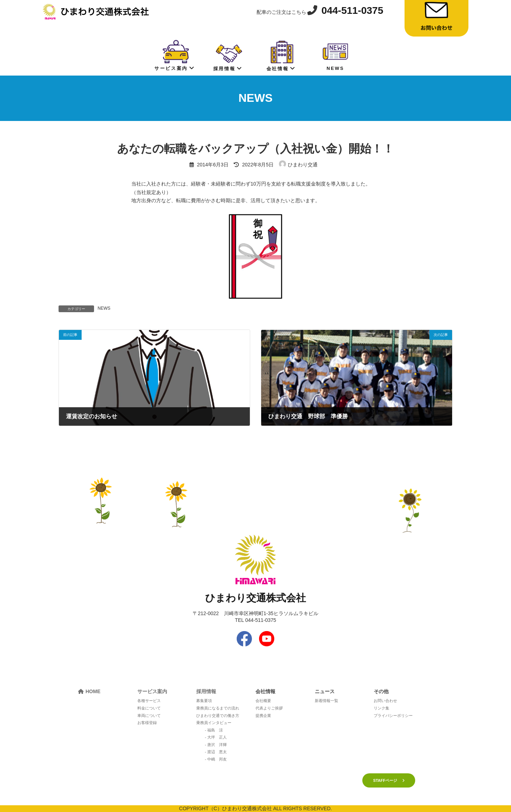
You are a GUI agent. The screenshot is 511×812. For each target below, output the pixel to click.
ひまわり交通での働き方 (218, 716)
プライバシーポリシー (393, 716)
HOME (93, 691)
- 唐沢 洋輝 (216, 745)
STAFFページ (385, 780)
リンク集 (381, 708)
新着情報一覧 (326, 701)
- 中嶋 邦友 (216, 759)
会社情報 (281, 55)
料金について (149, 708)
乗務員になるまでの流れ (218, 708)
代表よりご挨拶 (269, 708)
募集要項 (204, 701)
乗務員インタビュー (214, 723)
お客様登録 (147, 723)
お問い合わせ (385, 701)
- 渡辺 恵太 (216, 752)
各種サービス (149, 701)
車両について (149, 716)
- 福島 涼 (214, 730)
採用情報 (228, 55)
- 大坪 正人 (216, 737)
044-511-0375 (352, 10)
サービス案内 (174, 55)
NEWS (336, 55)
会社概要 (263, 701)
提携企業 (263, 716)
